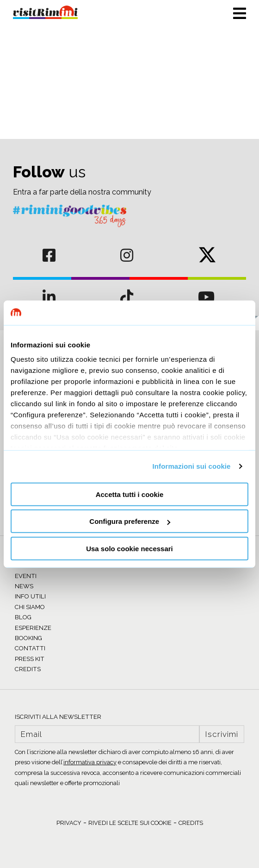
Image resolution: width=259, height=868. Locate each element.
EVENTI (26, 576)
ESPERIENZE (33, 628)
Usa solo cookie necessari (129, 548)
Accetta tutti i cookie (130, 494)
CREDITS (28, 669)
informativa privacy (90, 762)
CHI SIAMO (30, 607)
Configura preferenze (130, 521)
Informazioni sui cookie (192, 466)
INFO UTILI (30, 596)
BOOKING (28, 638)
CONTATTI (30, 648)
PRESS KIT (30, 659)
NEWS (24, 586)
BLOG (23, 617)
